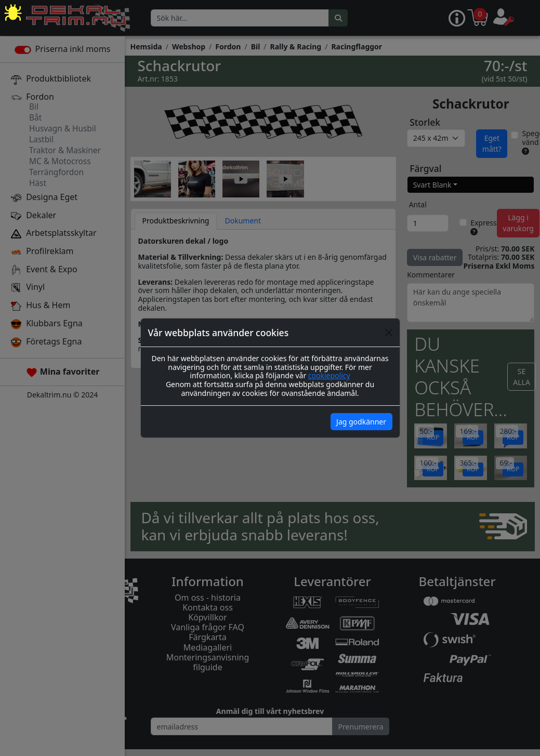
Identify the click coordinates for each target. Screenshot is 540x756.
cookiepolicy (329, 375)
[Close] (389, 333)
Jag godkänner (361, 422)
